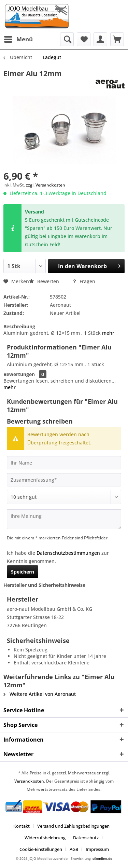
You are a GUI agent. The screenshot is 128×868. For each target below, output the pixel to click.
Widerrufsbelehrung (45, 838)
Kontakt (22, 826)
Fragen (84, 281)
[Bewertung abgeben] (64, 497)
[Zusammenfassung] (64, 480)
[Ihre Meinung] (64, 519)
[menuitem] (18, 39)
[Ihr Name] (64, 463)
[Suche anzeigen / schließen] (67, 39)
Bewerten (45, 281)
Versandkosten (29, 781)
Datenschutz (86, 838)
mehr (108, 333)
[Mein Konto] (100, 39)
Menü (18, 38)
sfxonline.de (102, 858)
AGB (74, 849)
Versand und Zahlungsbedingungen (73, 826)
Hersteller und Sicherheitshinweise (44, 585)
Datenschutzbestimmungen (68, 553)
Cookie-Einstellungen (41, 849)
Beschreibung (19, 326)
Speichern (23, 572)
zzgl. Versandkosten (46, 185)
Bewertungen (19, 374)
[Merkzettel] (84, 39)
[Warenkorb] (117, 39)
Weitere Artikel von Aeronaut (40, 694)
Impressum (97, 849)
